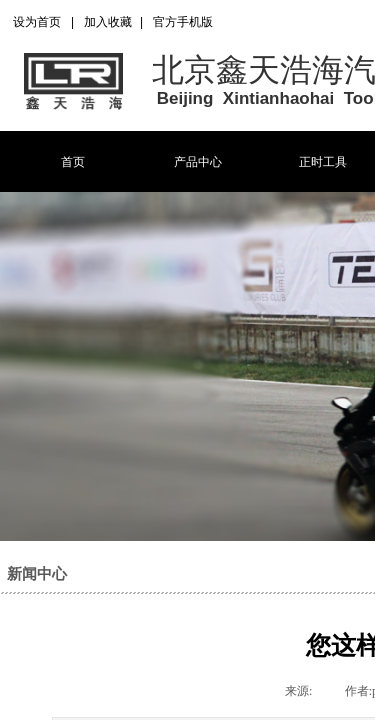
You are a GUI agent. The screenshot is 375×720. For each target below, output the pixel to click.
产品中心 (198, 162)
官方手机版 (183, 22)
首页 (73, 162)
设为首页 (37, 22)
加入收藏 (108, 22)
